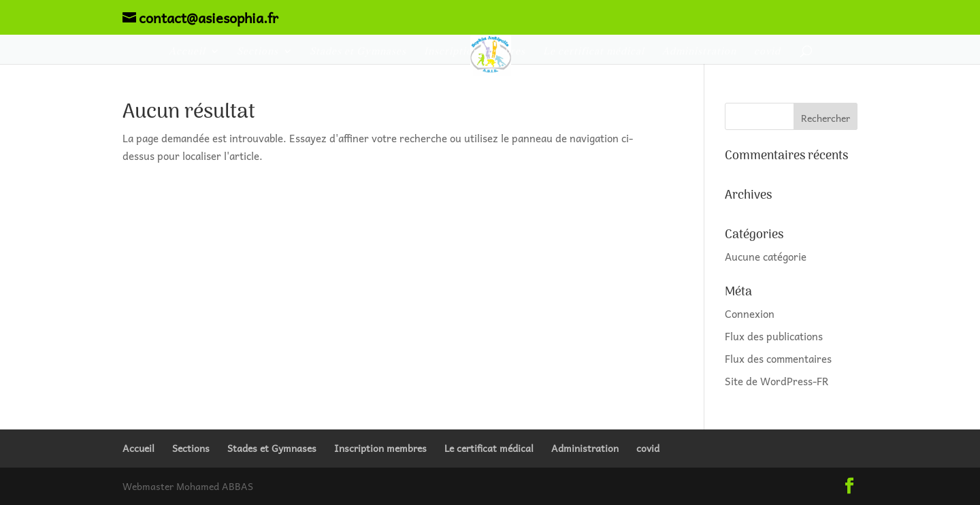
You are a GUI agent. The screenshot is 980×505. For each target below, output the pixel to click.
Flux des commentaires (778, 359)
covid (767, 52)
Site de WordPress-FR (777, 381)
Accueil (187, 52)
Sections (258, 52)
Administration (699, 52)
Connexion (750, 314)
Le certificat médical (594, 52)
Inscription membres (475, 52)
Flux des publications (774, 336)
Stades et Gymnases (358, 52)
